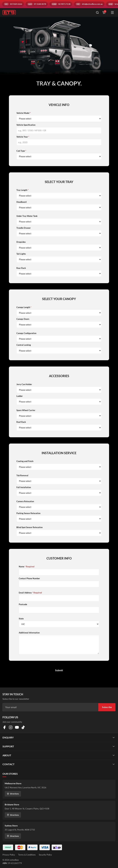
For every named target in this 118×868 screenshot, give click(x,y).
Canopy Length (24, 307)
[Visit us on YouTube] (17, 727)
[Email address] (50, 707)
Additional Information (29, 633)
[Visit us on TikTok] (23, 727)
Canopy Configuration (26, 333)
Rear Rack (21, 268)
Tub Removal (22, 475)
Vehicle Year (23, 137)
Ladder (20, 396)
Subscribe (107, 707)
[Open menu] (112, 13)
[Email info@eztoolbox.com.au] (89, 4)
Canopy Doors (23, 319)
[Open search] (97, 13)
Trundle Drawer (24, 228)
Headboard (21, 202)
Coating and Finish (25, 461)
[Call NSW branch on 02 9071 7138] (61, 4)
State (21, 619)
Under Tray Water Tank (27, 216)
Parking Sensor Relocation (28, 513)
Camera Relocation (25, 501)
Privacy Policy (9, 855)
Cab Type (21, 151)
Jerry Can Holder (24, 384)
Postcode (23, 604)
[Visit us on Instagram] (11, 727)
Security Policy (45, 855)
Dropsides (21, 242)
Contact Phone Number (29, 578)
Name (27, 567)
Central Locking (24, 345)
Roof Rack (21, 422)
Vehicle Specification (26, 125)
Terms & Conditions (27, 855)
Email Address (30, 593)
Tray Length (22, 190)
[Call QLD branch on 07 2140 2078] (37, 4)
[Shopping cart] (104, 13)
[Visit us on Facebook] (4, 727)
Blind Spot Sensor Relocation (29, 527)
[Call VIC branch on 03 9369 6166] (13, 4)
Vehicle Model (24, 113)
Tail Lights (21, 254)
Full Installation (24, 487)
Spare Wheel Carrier (26, 410)
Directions (13, 794)
